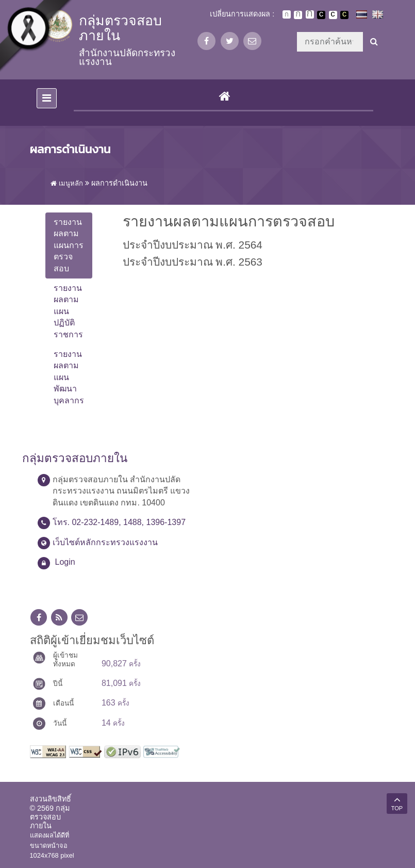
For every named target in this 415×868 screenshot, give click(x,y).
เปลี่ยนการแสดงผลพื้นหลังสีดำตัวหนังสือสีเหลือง (344, 15)
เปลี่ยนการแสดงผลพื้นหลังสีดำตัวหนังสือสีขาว (321, 15)
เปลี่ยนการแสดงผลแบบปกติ (333, 15)
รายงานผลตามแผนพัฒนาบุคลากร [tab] (69, 377)
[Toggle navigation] (47, 98)
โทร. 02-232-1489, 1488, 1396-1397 (119, 522)
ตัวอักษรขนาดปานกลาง (298, 15)
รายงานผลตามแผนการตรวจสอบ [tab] (69, 245)
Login (65, 562)
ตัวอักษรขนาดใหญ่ (310, 14)
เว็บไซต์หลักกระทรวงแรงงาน (105, 542)
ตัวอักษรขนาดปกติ (287, 14)
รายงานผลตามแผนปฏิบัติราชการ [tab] (68, 311)
